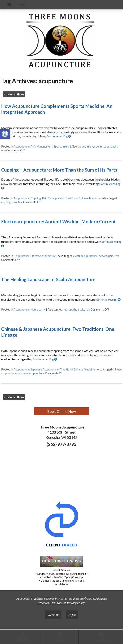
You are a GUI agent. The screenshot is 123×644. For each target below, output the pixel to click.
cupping (6, 202)
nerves (103, 256)
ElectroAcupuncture (43, 256)
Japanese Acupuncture (45, 369)
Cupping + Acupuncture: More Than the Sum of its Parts (59, 170)
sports (98, 146)
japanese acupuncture (31, 373)
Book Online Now (62, 411)
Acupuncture (22, 146)
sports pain (111, 146)
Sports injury (61, 146)
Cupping (36, 198)
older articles (14, 94)
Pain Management (42, 146)
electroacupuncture (85, 256)
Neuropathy (38, 309)
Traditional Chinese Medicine (83, 198)
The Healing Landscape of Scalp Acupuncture (48, 279)
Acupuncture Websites (30, 598)
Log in (72, 615)
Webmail (53, 615)
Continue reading (59, 136)
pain (14, 202)
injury (90, 146)
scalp (81, 309)
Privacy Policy (76, 603)
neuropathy (70, 309)
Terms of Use (58, 603)
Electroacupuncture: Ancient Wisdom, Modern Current (58, 222)
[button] (5, 134)
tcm (3, 150)
